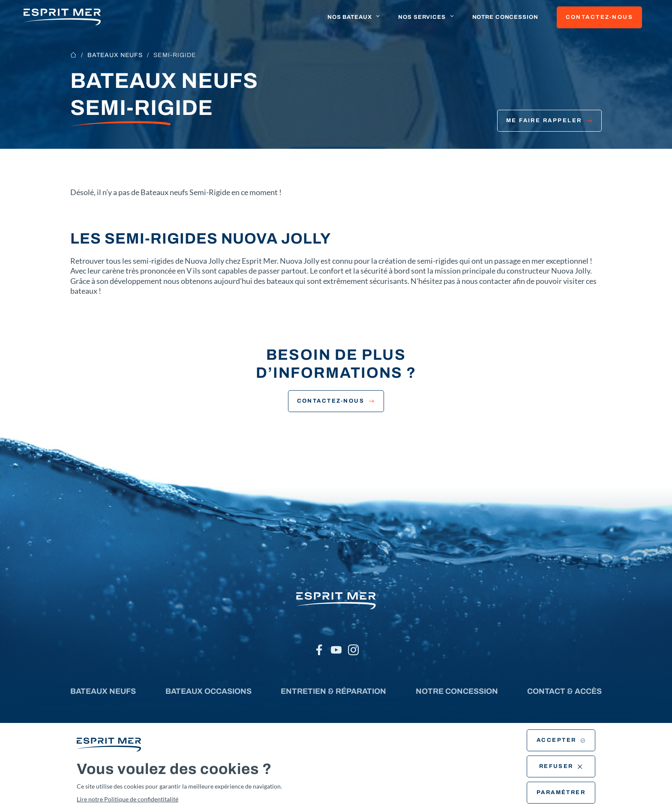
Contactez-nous (599, 17)
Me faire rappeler (549, 120)
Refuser (561, 766)
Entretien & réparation (333, 691)
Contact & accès (564, 691)
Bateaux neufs (115, 55)
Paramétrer (561, 792)
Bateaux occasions (208, 691)
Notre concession (505, 17)
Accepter (561, 740)
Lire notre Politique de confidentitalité (127, 799)
